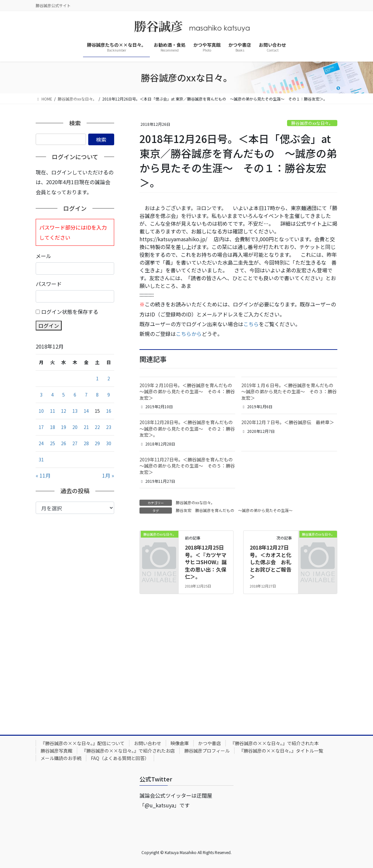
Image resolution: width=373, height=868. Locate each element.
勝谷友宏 (184, 510)
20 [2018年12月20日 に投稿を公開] (75, 427)
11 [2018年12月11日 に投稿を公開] (53, 411)
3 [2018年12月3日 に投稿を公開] (41, 395)
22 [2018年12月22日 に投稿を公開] (97, 427)
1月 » (108, 475)
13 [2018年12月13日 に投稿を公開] (75, 411)
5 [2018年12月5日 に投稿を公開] (64, 395)
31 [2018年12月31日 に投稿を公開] (41, 459)
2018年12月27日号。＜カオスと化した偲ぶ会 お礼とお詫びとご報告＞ (271, 562)
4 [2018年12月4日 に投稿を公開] (53, 395)
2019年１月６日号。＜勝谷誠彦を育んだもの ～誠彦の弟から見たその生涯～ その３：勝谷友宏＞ (290, 392)
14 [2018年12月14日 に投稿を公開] (86, 411)
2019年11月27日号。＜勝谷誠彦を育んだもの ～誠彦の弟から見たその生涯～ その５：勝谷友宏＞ (188, 466)
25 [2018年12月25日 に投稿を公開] (53, 443)
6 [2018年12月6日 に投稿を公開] (75, 395)
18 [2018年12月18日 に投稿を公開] (53, 427)
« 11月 (43, 475)
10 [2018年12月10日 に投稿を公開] (41, 411)
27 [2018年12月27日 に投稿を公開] (75, 443)
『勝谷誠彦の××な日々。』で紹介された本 (275, 743)
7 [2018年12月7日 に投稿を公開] (86, 395)
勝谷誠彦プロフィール (207, 751)
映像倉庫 (180, 743)
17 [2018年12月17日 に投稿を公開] (41, 427)
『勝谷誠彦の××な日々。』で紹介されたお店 (128, 751)
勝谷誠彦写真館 (56, 751)
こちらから (189, 334)
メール (43, 256)
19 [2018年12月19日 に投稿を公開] (64, 427)
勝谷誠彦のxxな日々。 (312, 123)
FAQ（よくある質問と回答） (120, 758)
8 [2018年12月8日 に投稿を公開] (97, 395)
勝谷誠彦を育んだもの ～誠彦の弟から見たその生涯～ (244, 510)
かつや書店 (210, 743)
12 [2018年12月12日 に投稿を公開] (64, 411)
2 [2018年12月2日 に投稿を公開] (109, 378)
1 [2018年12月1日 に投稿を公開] (97, 378)
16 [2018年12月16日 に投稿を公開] (109, 411)
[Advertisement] (75, 619)
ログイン (49, 326)
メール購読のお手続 (61, 758)
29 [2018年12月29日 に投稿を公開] (97, 443)
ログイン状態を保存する (70, 312)
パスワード (49, 284)
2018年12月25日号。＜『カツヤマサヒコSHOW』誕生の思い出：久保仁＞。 (206, 562)
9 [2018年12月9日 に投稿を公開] (109, 395)
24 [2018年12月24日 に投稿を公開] (41, 443)
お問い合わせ (148, 743)
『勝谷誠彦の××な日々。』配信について (83, 743)
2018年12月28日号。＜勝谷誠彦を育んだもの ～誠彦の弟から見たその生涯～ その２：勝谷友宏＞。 (188, 428)
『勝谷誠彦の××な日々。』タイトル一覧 (281, 751)
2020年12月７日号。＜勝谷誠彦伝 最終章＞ (288, 422)
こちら (251, 324)
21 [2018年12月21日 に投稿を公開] (86, 427)
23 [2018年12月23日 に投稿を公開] (109, 427)
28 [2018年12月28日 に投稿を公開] (86, 443)
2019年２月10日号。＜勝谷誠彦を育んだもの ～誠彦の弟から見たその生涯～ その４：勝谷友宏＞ (188, 392)
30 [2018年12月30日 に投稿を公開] (109, 443)
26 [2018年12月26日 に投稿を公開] (64, 443)
